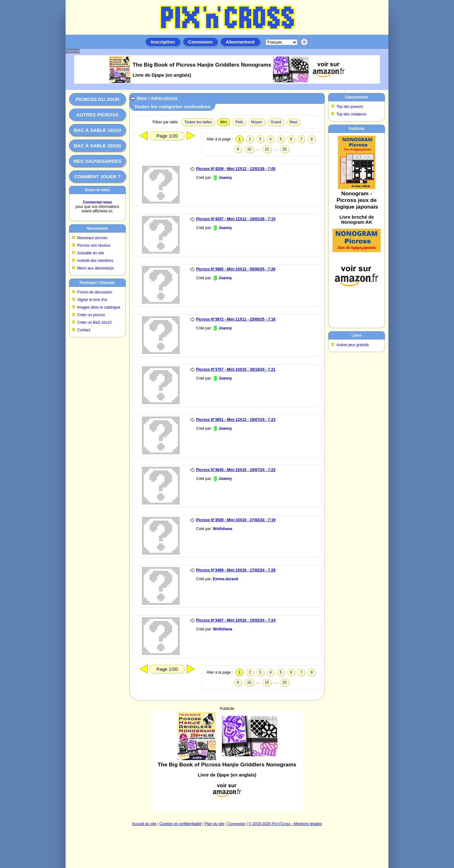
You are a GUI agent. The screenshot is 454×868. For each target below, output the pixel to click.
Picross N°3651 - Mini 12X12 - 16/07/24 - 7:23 (236, 420)
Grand (276, 122)
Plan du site (215, 824)
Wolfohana (222, 529)
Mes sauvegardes (98, 161)
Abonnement (240, 42)
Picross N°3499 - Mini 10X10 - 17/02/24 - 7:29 (236, 570)
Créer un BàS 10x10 (94, 322)
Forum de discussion (95, 292)
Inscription (163, 42)
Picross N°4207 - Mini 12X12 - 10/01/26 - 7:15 (236, 219)
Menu (142, 98)
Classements (357, 97)
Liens (356, 335)
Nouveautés (97, 228)
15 (267, 149)
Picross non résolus (94, 245)
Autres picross (97, 115)
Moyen (257, 122)
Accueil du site (144, 824)
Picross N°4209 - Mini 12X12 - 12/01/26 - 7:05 (236, 169)
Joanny (225, 178)
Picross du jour (97, 99)
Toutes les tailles (198, 122)
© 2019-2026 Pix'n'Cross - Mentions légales (285, 824)
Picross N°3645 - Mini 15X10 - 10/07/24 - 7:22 (236, 470)
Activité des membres (95, 261)
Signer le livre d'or (92, 300)
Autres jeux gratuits (353, 345)
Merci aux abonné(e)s (96, 268)
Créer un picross (91, 315)
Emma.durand (225, 579)
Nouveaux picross (92, 238)
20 (285, 149)
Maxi (293, 122)
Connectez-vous (98, 202)
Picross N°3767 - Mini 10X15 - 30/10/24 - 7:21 (236, 369)
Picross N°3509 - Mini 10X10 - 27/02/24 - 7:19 (236, 520)
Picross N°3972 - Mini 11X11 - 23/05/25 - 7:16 (236, 319)
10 (249, 149)
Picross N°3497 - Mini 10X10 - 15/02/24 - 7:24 (236, 620)
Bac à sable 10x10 (97, 130)
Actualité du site (91, 253)
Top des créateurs (351, 114)
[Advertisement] (227, 761)
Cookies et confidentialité (180, 824)
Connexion (201, 42)
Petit (239, 122)
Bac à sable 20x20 (97, 146)
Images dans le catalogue (99, 307)
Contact (84, 330)
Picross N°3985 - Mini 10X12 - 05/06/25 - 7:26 (236, 269)
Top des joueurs (350, 107)
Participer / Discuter (97, 283)
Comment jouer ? (98, 177)
